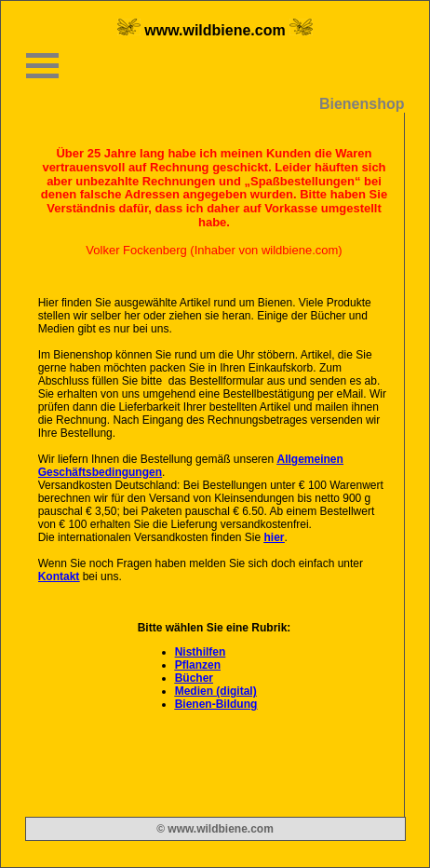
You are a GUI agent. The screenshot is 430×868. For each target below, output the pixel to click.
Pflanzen (198, 665)
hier (275, 537)
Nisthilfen (201, 652)
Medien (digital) (216, 691)
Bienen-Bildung (216, 704)
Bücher (194, 678)
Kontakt (59, 576)
